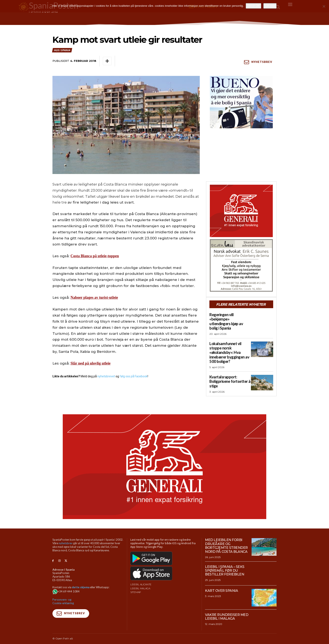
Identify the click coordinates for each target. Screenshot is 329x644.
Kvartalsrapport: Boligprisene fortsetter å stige (230, 376)
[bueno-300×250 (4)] (241, 102)
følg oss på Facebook (134, 376)
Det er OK (253, 6)
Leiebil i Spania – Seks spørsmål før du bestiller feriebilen (225, 565)
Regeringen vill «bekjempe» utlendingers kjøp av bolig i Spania (230, 319)
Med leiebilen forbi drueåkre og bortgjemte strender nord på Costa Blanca (227, 540)
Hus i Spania (62, 50)
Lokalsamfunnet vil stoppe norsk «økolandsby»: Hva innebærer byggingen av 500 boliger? (229, 347)
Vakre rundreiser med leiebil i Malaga (227, 611)
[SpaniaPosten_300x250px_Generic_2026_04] (241, 211)
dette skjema (81, 581)
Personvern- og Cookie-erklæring (63, 595)
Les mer (270, 6)
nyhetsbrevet (106, 376)
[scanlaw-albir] (241, 265)
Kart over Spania (222, 585)
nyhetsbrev (66, 538)
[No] (324, 6)
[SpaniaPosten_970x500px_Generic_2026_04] (164, 461)
